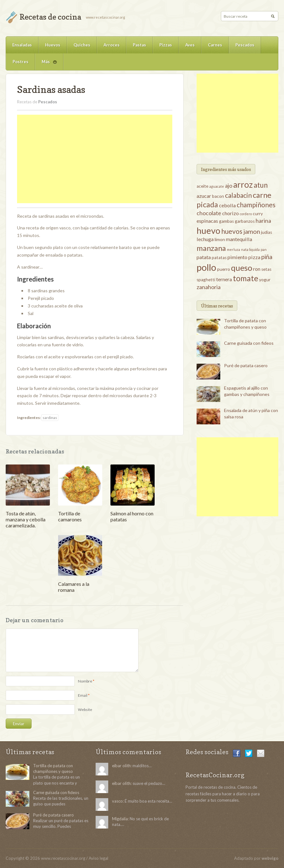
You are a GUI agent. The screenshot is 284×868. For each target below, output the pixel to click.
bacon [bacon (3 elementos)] (218, 196)
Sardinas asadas (51, 89)
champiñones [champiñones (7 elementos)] (256, 205)
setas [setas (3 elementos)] (266, 269)
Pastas (139, 45)
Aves (190, 45)
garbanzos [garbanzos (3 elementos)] (245, 221)
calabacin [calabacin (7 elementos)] (238, 195)
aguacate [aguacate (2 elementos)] (217, 186)
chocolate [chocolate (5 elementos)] (209, 213)
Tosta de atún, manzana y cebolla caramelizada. (26, 519)
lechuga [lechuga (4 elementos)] (205, 239)
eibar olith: (122, 766)
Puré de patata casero (246, 365)
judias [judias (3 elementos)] (266, 232)
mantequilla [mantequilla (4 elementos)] (239, 239)
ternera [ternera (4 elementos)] (224, 279)
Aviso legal (98, 858)
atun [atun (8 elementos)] (261, 185)
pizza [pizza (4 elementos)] (254, 257)
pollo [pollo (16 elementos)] (206, 267)
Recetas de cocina (50, 17)
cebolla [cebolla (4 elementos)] (227, 205)
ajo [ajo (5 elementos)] (229, 185)
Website (85, 710)
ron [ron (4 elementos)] (257, 269)
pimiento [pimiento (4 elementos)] (237, 257)
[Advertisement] (95, 159)
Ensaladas (22, 45)
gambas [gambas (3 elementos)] (226, 221)
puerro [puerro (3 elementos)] (224, 269)
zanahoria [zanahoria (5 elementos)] (209, 287)
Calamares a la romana (74, 587)
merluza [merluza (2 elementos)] (234, 249)
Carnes (215, 45)
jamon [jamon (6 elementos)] (252, 231)
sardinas (50, 418)
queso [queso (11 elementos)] (242, 268)
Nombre (85, 681)
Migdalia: (120, 819)
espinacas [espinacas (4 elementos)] (207, 221)
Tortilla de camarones (70, 516)
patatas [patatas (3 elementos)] (219, 258)
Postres (21, 62)
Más (46, 65)
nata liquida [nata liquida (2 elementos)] (250, 249)
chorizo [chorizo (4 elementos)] (231, 213)
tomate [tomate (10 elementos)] (246, 278)
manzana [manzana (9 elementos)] (211, 248)
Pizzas (166, 45)
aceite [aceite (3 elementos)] (202, 186)
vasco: (118, 801)
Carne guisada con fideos (249, 343)
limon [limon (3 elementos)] (220, 240)
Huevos (53, 45)
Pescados (245, 45)
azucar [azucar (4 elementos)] (204, 196)
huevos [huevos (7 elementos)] (232, 231)
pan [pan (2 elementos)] (264, 249)
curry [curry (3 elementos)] (258, 214)
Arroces (112, 45)
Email (83, 695)
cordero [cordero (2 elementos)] (246, 214)
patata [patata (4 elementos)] (204, 257)
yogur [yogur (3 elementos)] (265, 280)
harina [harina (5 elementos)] (263, 221)
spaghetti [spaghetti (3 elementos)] (206, 280)
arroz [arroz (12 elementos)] (243, 185)
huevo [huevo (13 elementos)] (208, 231)
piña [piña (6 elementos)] (267, 257)
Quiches (82, 45)
